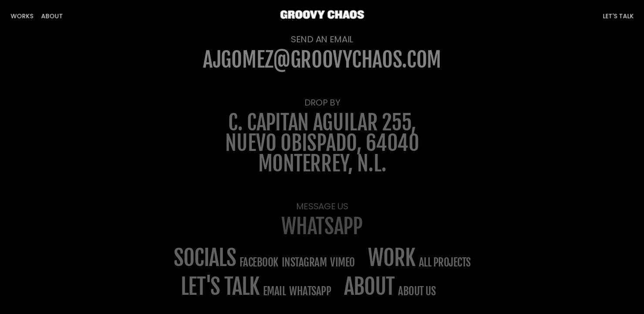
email (275, 291)
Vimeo (342, 262)
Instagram (304, 262)
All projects (445, 262)
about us (417, 291)
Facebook (259, 262)
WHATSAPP (322, 226)
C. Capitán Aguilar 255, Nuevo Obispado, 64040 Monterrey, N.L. (324, 143)
